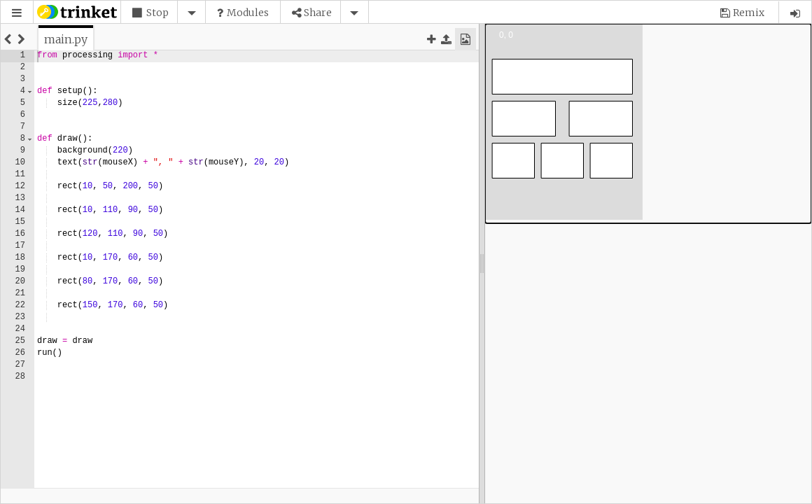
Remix (749, 13)
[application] (648, 124)
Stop (157, 13)
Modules (248, 13)
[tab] (66, 39)
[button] (163, 13)
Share (318, 13)
